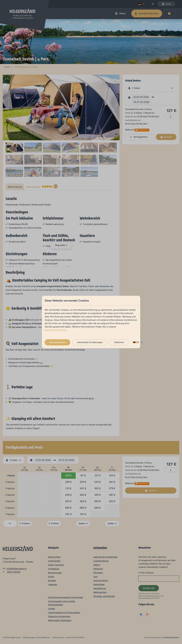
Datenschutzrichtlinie (56, 330)
